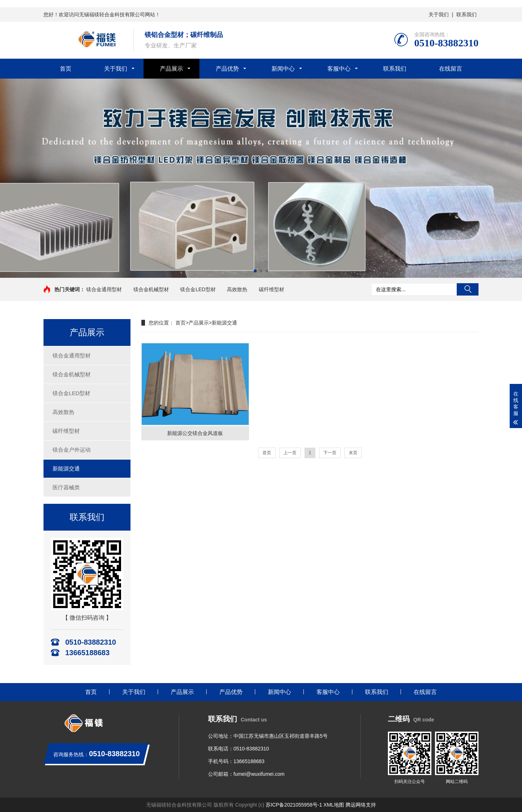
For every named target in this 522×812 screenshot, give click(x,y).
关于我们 (439, 14)
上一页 (290, 453)
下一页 (330, 453)
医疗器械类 (66, 487)
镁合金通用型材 (104, 289)
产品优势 (227, 69)
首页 (66, 69)
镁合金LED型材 (198, 289)
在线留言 (451, 69)
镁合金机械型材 (151, 289)
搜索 (468, 289)
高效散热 (237, 289)
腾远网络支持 (361, 805)
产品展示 (171, 69)
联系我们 (467, 14)
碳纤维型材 (272, 289)
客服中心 (339, 69)
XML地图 (334, 805)
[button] (255, 271)
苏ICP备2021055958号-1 (294, 805)
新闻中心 (283, 69)
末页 (353, 453)
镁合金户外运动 (72, 450)
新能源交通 (66, 468)
